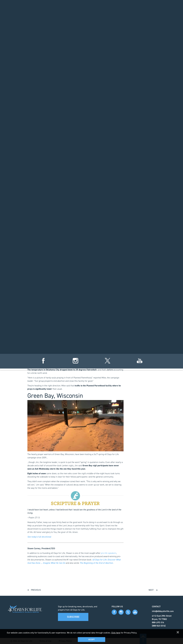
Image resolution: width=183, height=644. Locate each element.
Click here (116, 633)
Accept (92, 640)
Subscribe (73, 617)
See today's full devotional (39, 537)
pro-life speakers (109, 553)
